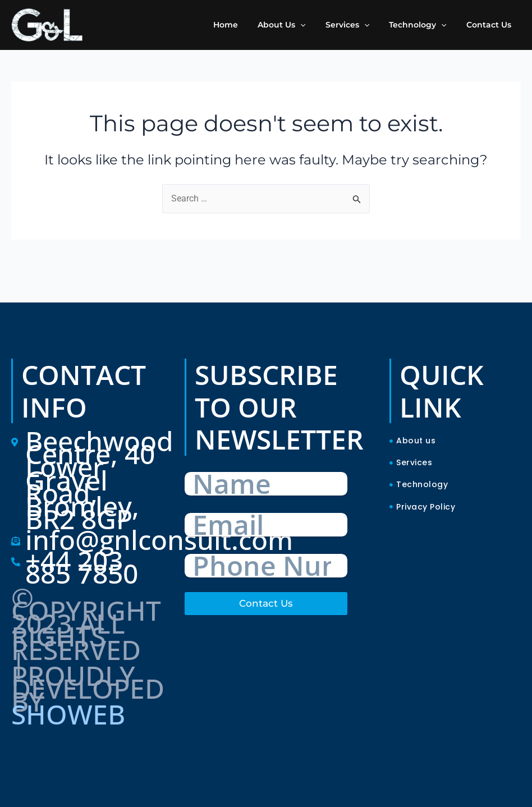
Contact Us (266, 603)
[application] (314, 25)
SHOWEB (68, 714)
